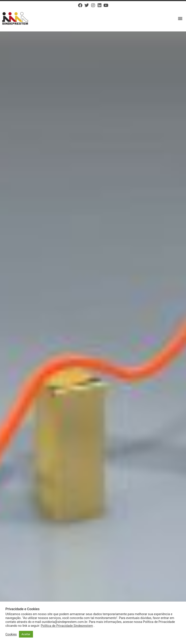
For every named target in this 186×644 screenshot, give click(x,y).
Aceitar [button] (26, 634)
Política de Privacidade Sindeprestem (67, 626)
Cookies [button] (11, 634)
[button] (180, 18)
